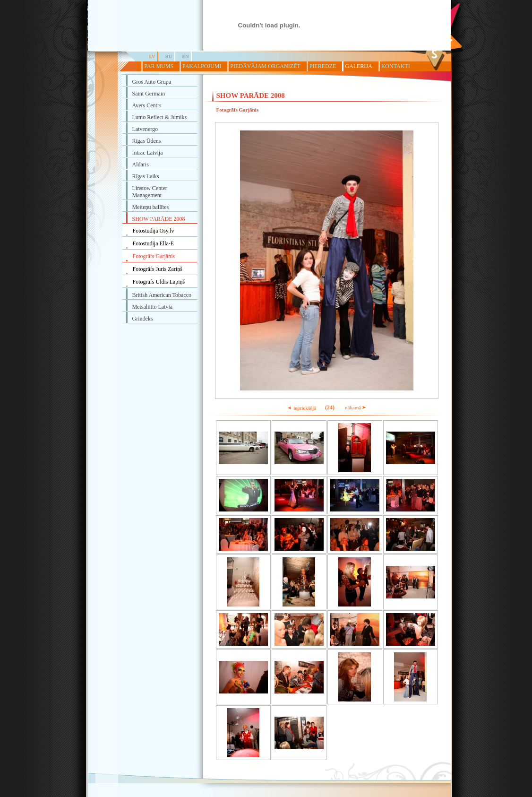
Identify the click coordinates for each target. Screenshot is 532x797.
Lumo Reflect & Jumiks (160, 117)
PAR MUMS (159, 66)
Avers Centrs (147, 105)
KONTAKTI (396, 66)
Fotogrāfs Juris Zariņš (158, 269)
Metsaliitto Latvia (153, 307)
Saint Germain (149, 94)
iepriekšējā (302, 408)
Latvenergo (145, 129)
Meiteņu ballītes (151, 207)
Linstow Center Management (150, 192)
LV (152, 56)
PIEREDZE (323, 66)
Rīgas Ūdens (147, 141)
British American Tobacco (162, 295)
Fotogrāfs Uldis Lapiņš (159, 282)
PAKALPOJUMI (202, 66)
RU (169, 56)
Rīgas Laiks (146, 176)
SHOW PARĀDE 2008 (159, 219)
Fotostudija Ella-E (154, 243)
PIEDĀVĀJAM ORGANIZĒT (265, 66)
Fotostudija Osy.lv (154, 231)
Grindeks (143, 319)
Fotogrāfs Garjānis (154, 256)
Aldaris (141, 165)
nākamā (356, 407)
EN (186, 56)
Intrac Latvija (148, 153)
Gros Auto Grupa (152, 82)
